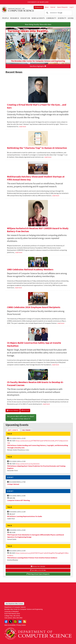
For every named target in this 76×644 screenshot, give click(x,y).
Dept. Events (14, 430)
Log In (72, 7)
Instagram (15, 622)
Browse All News (13, 411)
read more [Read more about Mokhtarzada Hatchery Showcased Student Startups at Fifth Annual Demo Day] (56, 196)
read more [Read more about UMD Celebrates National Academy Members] (18, 288)
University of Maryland (38, 2)
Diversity (62, 18)
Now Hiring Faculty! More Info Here (38, 24)
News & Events (38, 18)
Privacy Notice (21, 625)
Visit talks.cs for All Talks (38, 570)
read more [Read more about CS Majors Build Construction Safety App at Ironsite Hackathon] (56, 365)
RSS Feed (25, 411)
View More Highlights (38, 66)
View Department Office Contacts (14, 604)
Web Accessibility (10, 625)
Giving (71, 18)
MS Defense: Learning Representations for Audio (25, 516)
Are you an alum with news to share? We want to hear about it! (21, 417)
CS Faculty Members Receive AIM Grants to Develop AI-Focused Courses (35, 384)
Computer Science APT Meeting (19, 500)
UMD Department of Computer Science (18, 10)
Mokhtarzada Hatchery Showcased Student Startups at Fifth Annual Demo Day (36, 178)
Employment (39, 7)
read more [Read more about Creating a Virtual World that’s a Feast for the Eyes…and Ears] (23, 126)
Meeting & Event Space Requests (38, 574)
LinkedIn (20, 622)
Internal (53, 7)
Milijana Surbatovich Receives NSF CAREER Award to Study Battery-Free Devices (38, 230)
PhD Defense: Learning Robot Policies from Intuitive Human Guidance (32, 558)
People (6, 18)
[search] (58, 13)
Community (51, 18)
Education (25, 18)
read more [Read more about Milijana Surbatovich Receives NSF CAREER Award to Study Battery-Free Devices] (19, 252)
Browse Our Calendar (38, 566)
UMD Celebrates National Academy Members (30, 269)
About (47, 7)
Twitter (11, 622)
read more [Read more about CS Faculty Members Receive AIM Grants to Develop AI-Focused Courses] (46, 404)
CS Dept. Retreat (13, 484)
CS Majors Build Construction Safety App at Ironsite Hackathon (34, 344)
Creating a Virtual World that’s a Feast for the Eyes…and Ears (37, 106)
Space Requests (62, 7)
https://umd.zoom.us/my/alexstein (28, 464)
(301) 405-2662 (18, 618)
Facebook (6, 622)
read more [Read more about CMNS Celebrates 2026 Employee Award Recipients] (61, 323)
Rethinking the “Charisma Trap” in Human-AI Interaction (37, 148)
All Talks (26, 430)
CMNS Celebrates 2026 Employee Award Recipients (34, 307)
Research (15, 18)
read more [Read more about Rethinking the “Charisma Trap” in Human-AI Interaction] (48, 157)
